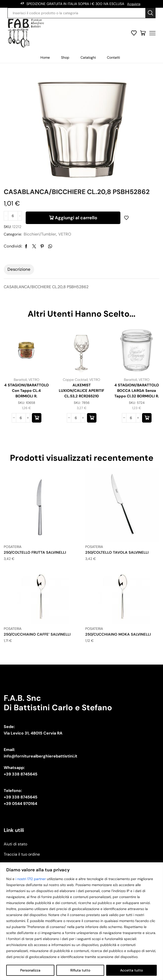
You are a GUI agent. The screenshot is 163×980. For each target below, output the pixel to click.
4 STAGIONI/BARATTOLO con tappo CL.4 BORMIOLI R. (27, 408)
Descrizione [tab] (19, 283)
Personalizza (30, 970)
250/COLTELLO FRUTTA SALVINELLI (38, 574)
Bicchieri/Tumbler (41, 248)
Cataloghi (88, 57)
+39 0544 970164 (20, 825)
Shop (65, 57)
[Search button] (150, 13)
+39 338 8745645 (21, 795)
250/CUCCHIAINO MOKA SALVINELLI (120, 655)
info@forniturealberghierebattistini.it (41, 777)
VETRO (66, 248)
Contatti (113, 57)
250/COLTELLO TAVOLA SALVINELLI (119, 574)
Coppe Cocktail (75, 393)
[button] (37, 439)
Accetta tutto (131, 970)
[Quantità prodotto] (13, 229)
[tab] (19, 283)
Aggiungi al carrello (76, 229)
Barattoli (20, 393)
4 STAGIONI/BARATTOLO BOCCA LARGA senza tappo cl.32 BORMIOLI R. (137, 411)
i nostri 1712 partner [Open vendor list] (31, 879)
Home (45, 57)
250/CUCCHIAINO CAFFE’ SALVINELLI (39, 655)
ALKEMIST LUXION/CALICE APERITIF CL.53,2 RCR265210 (82, 408)
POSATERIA (13, 568)
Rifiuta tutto (80, 970)
